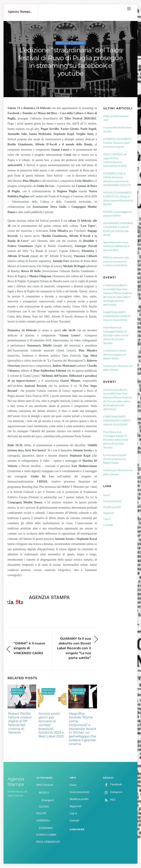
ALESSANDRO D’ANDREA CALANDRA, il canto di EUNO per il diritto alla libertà (118, 229)
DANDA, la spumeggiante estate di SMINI (117, 214)
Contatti (108, 525)
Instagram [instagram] (113, 792)
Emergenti (48, 800)
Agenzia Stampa (25, 90)
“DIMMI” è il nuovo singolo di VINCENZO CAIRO (29, 648)
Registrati (109, 513)
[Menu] (129, 9)
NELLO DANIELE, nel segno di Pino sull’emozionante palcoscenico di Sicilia (115, 160)
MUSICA (44, 793)
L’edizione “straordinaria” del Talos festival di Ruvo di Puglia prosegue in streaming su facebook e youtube (70, 62)
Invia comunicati (112, 501)
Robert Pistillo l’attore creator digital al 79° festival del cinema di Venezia (20, 723)
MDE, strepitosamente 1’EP (116, 118)
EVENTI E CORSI (46, 835)
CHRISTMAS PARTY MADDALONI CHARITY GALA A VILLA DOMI (117, 316)
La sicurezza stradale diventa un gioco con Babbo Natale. (115, 354)
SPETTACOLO (45, 785)
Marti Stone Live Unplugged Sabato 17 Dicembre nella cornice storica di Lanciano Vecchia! (116, 335)
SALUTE (41, 813)
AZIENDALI (43, 821)
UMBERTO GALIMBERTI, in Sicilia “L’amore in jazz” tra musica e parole (117, 143)
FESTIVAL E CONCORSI (71, 43)
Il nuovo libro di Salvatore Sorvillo (117, 129)
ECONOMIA (46, 828)
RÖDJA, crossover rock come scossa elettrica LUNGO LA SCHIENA (116, 261)
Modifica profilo (112, 507)
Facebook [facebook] (112, 784)
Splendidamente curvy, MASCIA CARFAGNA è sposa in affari (116, 246)
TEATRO (44, 807)
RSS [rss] (109, 800)
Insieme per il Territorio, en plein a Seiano (118, 368)
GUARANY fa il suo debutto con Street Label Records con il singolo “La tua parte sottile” (74, 648)
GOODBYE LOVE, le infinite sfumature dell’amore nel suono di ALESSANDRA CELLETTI (117, 179)
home (106, 495)
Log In (107, 519)
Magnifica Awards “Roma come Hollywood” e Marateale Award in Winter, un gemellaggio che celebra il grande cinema (82, 729)
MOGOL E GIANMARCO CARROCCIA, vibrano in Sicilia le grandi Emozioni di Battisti (118, 198)
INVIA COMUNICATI (48, 842)
